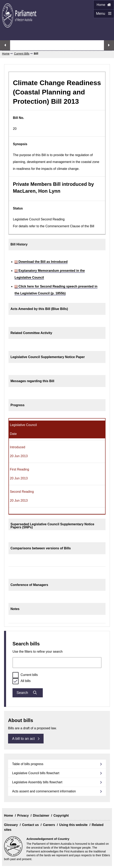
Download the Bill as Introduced (41, 262)
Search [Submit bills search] (28, 693)
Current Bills (22, 54)
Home (104, 5)
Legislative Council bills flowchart (36, 773)
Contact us (30, 825)
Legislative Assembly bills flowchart (37, 782)
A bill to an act (26, 739)
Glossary (11, 825)
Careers (49, 825)
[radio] (16, 675)
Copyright (61, 816)
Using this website (73, 825)
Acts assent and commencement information (44, 791)
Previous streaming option (5, 45)
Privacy (23, 816)
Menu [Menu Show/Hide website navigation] (102, 15)
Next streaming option (109, 45)
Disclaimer (41, 816)
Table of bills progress (28, 764)
